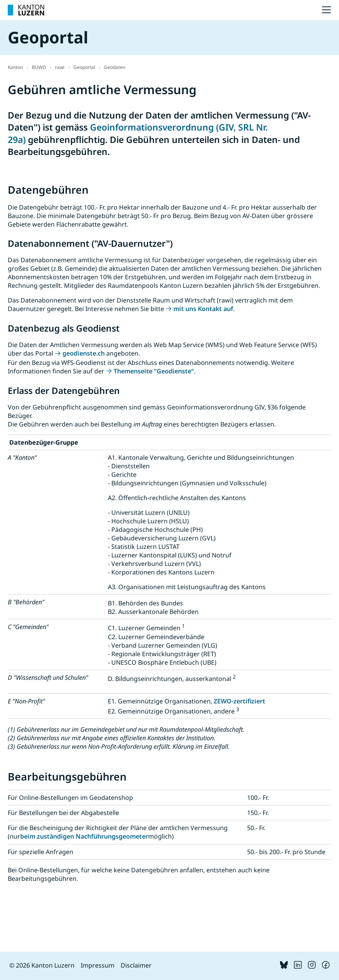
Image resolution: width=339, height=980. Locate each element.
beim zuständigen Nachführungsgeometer (84, 836)
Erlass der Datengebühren (64, 391)
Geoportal (84, 67)
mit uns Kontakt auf (203, 309)
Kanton (15, 67)
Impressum (98, 965)
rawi (60, 67)
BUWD (39, 67)
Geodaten (115, 67)
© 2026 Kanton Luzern (42, 965)
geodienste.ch (84, 353)
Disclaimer (136, 965)
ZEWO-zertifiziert (240, 701)
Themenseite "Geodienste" (154, 371)
